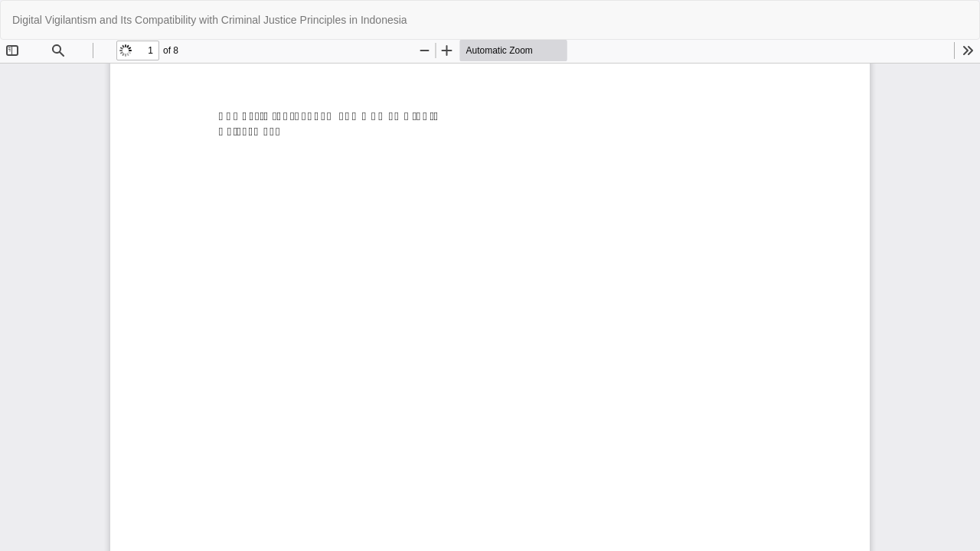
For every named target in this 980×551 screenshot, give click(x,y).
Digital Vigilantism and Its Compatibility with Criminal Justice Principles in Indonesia (210, 20)
